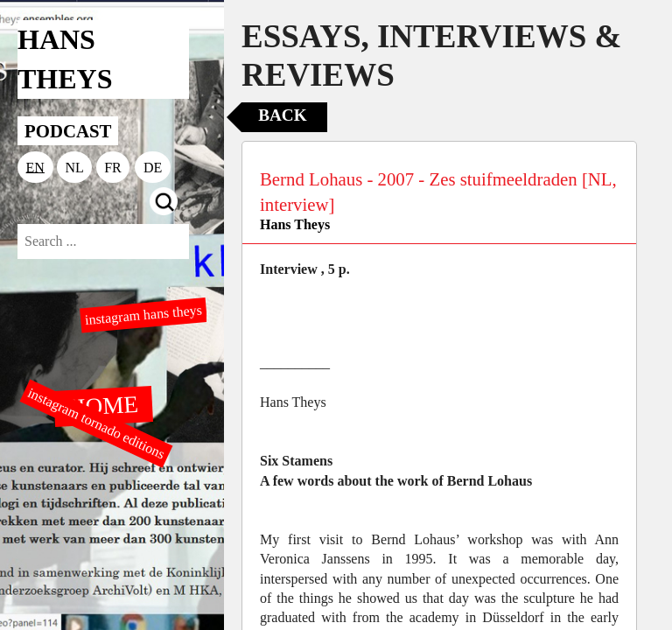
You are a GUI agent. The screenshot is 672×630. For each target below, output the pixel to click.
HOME (103, 405)
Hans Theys (295, 224)
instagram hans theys (143, 315)
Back (282, 115)
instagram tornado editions (96, 423)
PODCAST (68, 131)
